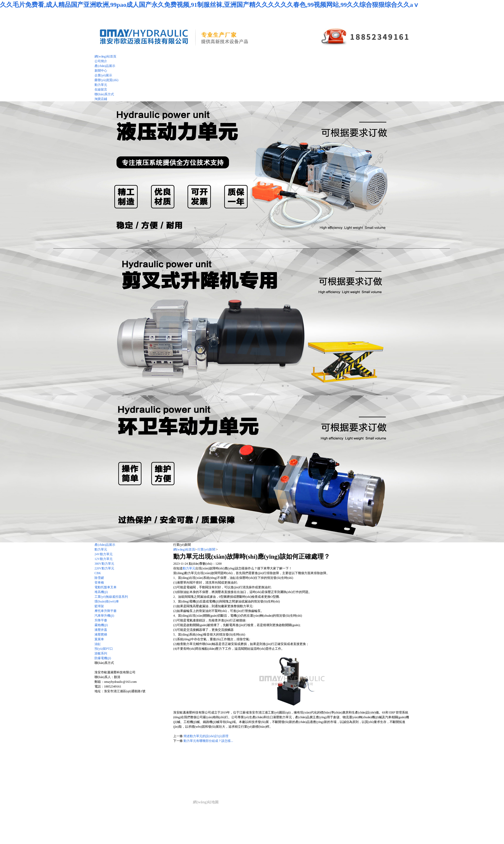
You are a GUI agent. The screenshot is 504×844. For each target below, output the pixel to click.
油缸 (98, 644)
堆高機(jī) (101, 592)
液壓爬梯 (101, 635)
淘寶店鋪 (101, 99)
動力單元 (101, 549)
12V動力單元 (104, 559)
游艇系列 (101, 653)
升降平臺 (101, 620)
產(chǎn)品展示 (105, 545)
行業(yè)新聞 (206, 549)
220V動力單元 (104, 568)
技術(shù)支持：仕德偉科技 (169, 802)
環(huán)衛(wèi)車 (107, 601)
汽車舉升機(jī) (104, 616)
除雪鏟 (99, 578)
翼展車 (99, 639)
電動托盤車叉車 (106, 587)
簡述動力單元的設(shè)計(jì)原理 (206, 736)
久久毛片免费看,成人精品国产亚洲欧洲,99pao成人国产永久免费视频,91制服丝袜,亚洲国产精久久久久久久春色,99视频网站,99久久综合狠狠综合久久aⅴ (210, 5)
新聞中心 (165, 781)
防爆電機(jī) (103, 658)
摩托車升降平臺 (106, 611)
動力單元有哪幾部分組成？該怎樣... (208, 741)
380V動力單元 (104, 564)
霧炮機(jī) (101, 625)
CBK (98, 573)
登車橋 (99, 583)
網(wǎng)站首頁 (184, 549)
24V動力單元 (104, 554)
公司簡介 (127, 781)
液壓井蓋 (101, 630)
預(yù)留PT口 (104, 649)
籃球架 (99, 606)
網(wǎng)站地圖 (206, 802)
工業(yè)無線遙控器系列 (111, 597)
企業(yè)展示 (183, 781)
